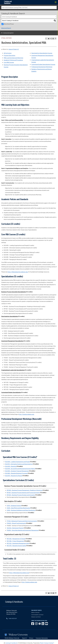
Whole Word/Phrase (9, 24)
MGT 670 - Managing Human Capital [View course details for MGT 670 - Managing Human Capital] (16, 546)
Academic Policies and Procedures (13, 60)
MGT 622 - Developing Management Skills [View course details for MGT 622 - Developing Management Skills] (18, 543)
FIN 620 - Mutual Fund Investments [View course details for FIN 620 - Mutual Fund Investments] (16, 523)
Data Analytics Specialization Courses (42, 53)
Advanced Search (6, 28)
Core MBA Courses (9, 62)
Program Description (10, 55)
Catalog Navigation (8, 33)
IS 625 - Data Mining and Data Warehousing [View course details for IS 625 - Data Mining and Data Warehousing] (18, 508)
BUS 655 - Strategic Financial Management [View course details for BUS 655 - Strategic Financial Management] (17, 471)
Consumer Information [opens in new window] (42, 638)
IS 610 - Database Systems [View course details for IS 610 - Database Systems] (14, 506)
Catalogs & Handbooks (14, 602)
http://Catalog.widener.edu (26, 414)
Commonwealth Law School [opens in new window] (37, 615)
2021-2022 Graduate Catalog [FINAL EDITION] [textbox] (15, 7)
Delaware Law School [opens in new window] (36, 617)
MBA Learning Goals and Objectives (13, 58)
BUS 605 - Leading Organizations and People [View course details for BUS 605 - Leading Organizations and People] (17, 462)
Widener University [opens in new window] (35, 612)
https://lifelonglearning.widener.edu (19, 573)
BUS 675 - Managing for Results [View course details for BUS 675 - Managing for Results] (14, 476)
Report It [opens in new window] (24, 638)
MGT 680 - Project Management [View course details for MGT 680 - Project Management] (15, 541)
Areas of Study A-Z (14, 49)
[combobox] (29, 7)
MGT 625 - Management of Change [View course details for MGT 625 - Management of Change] (16, 539)
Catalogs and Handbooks (8, 2)
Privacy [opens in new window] (31, 638)
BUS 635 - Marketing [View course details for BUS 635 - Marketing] (11, 466)
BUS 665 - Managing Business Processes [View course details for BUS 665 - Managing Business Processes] (16, 473)
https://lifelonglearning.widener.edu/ (18, 272)
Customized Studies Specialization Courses (43, 64)
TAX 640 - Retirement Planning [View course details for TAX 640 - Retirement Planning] (15, 528)
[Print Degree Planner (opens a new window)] (46, 39)
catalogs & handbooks (11, 643)
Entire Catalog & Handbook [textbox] (9, 17)
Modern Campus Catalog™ (47, 643)
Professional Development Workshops (42, 67)
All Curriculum (8, 53)
